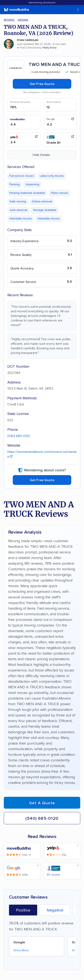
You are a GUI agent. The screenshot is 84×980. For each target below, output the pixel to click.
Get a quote (42, 803)
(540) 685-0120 (19, 436)
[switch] (73, 10)
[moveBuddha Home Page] (17, 10)
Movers (9, 20)
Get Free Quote (42, 84)
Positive (23, 910)
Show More (21, 950)
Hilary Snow (50, 48)
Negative (55, 910)
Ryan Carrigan (28, 40)
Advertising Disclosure (42, 3)
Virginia (23, 20)
